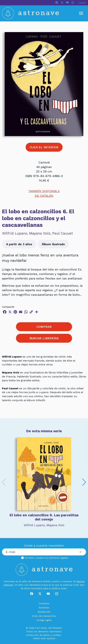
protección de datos (38, 635)
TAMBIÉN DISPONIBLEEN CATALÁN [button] (44, 193)
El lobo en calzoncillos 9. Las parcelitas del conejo (44, 517)
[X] (62, 3)
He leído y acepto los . (47, 558)
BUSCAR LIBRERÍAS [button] (44, 338)
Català (82, 3)
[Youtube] (67, 3)
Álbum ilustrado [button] (53, 244)
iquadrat (51, 638)
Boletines (44, 608)
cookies (57, 635)
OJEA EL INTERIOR (44, 147)
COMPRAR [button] (44, 327)
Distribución (44, 612)
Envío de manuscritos (44, 616)
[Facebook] (57, 3)
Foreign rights (44, 620)
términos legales (59, 558)
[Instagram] (73, 3)
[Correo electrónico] (38, 552)
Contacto (44, 603)
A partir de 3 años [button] (19, 244)
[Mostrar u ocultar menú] (81, 13)
